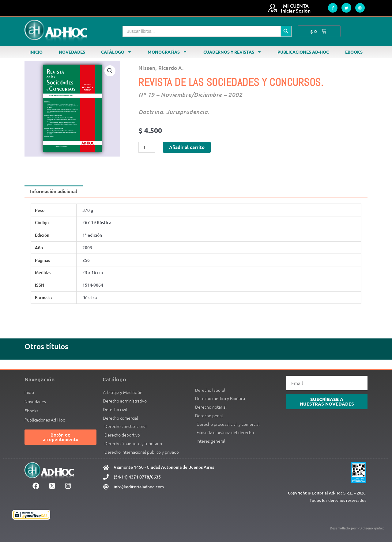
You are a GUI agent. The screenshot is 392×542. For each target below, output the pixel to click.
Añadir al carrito (187, 147)
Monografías (167, 52)
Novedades (72, 52)
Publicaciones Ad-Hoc (303, 52)
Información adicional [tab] (54, 191)
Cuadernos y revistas (232, 52)
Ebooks (354, 52)
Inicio (36, 52)
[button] (110, 71)
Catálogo (116, 52)
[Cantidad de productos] (147, 147)
